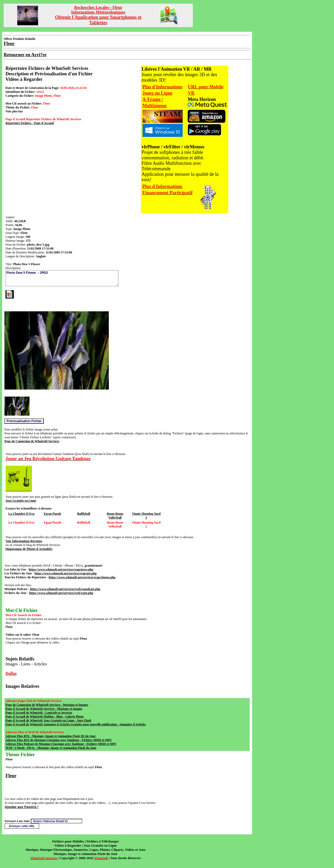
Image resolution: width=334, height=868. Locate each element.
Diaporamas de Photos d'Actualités (29, 549)
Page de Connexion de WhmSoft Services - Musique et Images (47, 705)
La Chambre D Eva (21, 514)
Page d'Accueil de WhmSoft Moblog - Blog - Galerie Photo (44, 717)
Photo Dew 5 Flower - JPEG (62, 278)
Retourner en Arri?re (25, 55)
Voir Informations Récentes (24, 541)
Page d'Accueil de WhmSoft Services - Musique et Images (44, 709)
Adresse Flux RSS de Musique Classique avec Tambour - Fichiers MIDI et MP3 (58, 740)
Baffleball (84, 514)
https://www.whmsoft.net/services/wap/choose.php (82, 577)
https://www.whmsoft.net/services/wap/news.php (61, 569)
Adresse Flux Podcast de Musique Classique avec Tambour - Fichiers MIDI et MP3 (61, 744)
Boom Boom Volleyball (115, 516)
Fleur (11, 776)
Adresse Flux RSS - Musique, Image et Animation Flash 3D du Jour (51, 736)
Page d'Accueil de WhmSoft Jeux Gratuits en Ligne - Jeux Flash (48, 720)
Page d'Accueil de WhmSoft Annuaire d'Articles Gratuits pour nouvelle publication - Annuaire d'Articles (76, 724)
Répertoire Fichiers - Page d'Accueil (30, 123)
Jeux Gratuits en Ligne (21, 501)
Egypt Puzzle (53, 514)
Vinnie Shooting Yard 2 (146, 516)
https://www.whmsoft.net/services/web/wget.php (61, 593)
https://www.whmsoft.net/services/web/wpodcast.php (65, 589)
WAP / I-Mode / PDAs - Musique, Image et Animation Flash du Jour (51, 748)
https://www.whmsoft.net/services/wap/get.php (66, 573)
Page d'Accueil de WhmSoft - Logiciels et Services (39, 713)
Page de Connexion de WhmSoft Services (32, 441)
